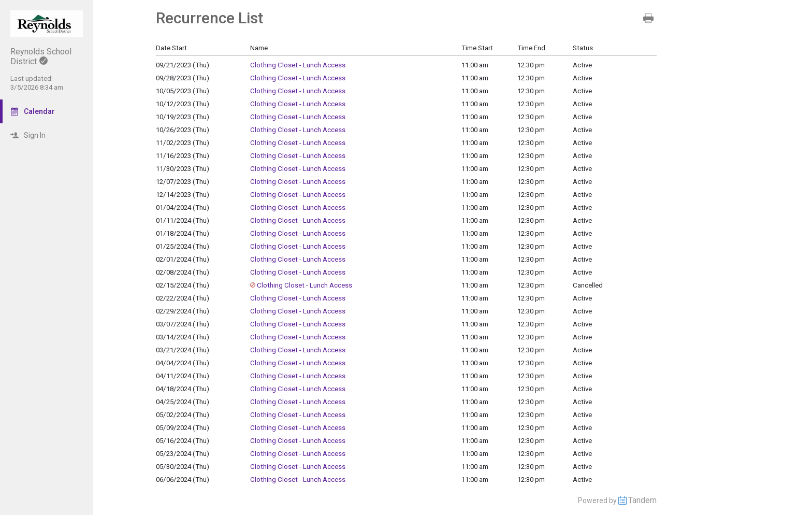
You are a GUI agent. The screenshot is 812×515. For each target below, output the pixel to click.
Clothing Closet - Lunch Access (298, 65)
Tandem (642, 500)
